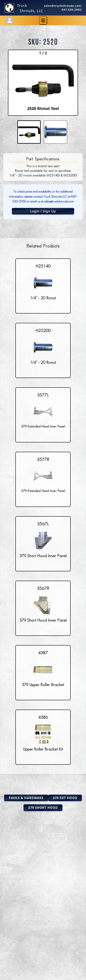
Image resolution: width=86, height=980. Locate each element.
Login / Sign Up (43, 211)
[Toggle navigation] (43, 20)
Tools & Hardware (26, 798)
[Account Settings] (10, 20)
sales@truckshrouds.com (63, 6)
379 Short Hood (43, 808)
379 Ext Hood (65, 798)
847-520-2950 (72, 10)
